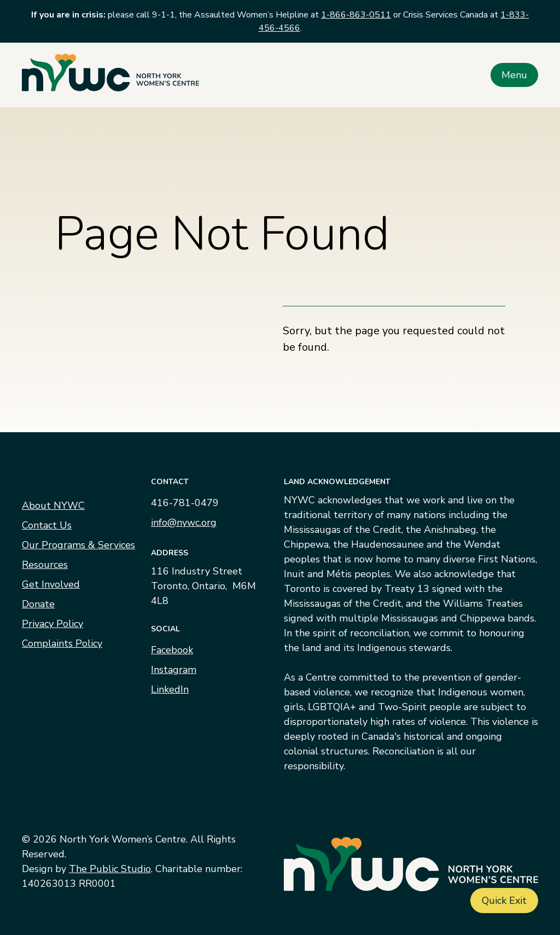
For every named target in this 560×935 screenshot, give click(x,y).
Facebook (172, 650)
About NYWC (53, 506)
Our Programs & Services (78, 545)
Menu (514, 75)
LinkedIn (170, 689)
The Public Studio (110, 869)
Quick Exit (504, 901)
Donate (38, 604)
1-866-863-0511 (356, 15)
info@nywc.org (184, 522)
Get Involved (51, 584)
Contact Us (47, 525)
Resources (45, 565)
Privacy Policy (52, 624)
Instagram (174, 670)
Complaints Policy (62, 643)
